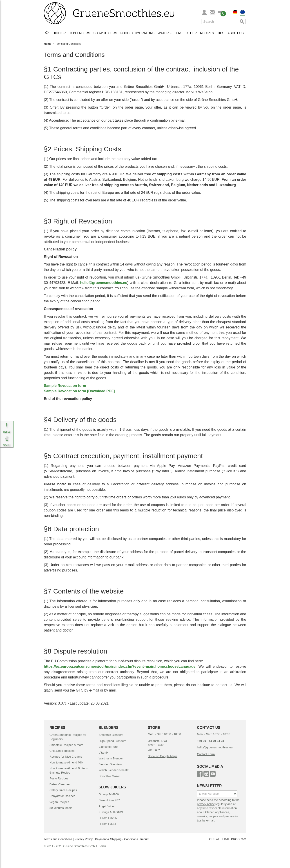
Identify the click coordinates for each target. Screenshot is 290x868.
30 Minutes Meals (61, 808)
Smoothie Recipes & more (66, 745)
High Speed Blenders (71, 33)
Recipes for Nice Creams (66, 757)
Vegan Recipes (59, 802)
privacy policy (206, 804)
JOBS (212, 839)
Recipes (207, 33)
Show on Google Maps (163, 756)
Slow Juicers (105, 33)
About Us (236, 33)
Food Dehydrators (137, 33)
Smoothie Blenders (111, 735)
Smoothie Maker (109, 776)
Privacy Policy (84, 839)
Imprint (145, 839)
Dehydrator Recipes (62, 796)
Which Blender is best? (114, 770)
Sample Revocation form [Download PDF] (79, 391)
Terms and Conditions (58, 839)
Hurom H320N (108, 818)
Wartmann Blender (111, 758)
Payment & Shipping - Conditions (117, 839)
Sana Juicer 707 (109, 800)
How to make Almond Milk (66, 762)
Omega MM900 (109, 794)
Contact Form (206, 754)
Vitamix (103, 753)
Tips (221, 33)
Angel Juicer (107, 806)
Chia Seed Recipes (62, 751)
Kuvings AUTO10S (111, 812)
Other (191, 33)
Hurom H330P (108, 824)
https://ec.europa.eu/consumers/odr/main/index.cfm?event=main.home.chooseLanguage (120, 666)
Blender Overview (110, 764)
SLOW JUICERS (112, 787)
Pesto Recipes (59, 778)
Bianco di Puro (108, 747)
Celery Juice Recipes (63, 790)
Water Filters (170, 33)
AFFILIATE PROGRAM (231, 839)
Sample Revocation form (65, 386)
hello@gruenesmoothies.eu (104, 283)
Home (48, 44)
